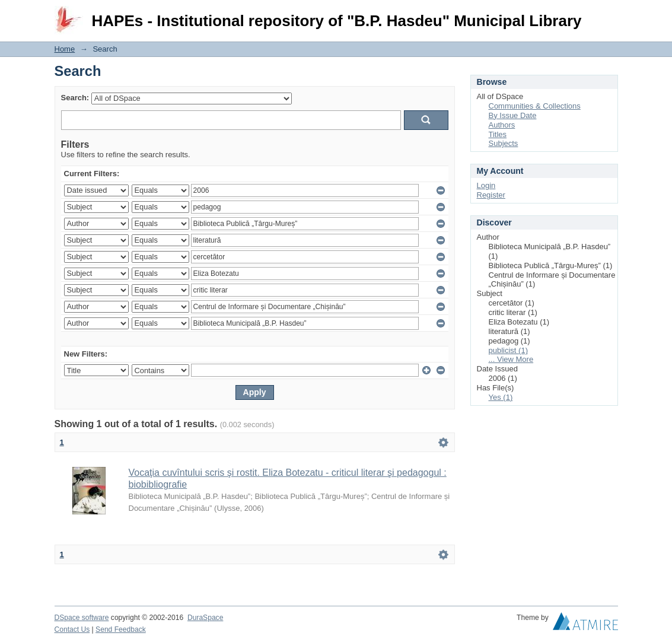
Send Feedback (121, 629)
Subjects (504, 143)
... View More (511, 359)
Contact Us (72, 629)
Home (65, 49)
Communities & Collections (535, 106)
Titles (498, 134)
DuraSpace (205, 618)
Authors (502, 125)
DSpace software (82, 618)
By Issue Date (513, 115)
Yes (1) (501, 397)
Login (609, 15)
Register (491, 195)
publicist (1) (508, 350)
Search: (75, 98)
